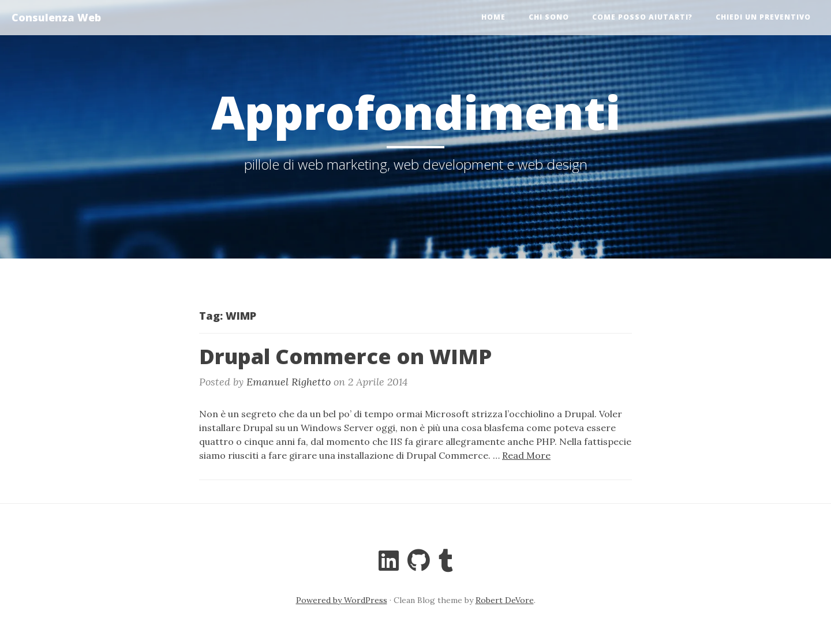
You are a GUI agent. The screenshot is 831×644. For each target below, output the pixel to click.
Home (493, 17)
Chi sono (549, 17)
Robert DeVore (505, 600)
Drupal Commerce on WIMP (345, 356)
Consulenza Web (56, 17)
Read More (526, 455)
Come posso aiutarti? (642, 17)
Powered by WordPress (342, 600)
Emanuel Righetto (289, 382)
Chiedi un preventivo (763, 17)
